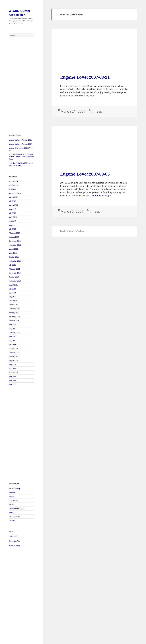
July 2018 (12, 201)
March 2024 (13, 181)
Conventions (13, 501)
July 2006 (12, 365)
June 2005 (12, 377)
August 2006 (13, 361)
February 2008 (14, 333)
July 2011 (12, 265)
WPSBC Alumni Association (19, 13)
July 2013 (12, 229)
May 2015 (12, 221)
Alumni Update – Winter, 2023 (20, 144)
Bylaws (11, 497)
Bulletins (12, 493)
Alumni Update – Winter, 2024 (20, 140)
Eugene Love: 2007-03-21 (85, 77)
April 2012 (13, 253)
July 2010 (12, 289)
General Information (17, 509)
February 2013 (14, 233)
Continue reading (102, 195)
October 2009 (14, 321)
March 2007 (13, 349)
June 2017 (12, 209)
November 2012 (15, 241)
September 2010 (15, 281)
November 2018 (15, 193)
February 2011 (14, 269)
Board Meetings (15, 489)
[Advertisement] (22, 86)
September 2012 (15, 245)
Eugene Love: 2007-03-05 (85, 174)
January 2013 (14, 237)
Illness (11, 513)
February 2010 (14, 309)
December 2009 (15, 317)
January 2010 (14, 313)
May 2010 (12, 297)
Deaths (11, 505)
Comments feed (14, 541)
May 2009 (12, 329)
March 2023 (13, 185)
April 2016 (13, 217)
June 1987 (12, 384)
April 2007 (13, 345)
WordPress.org (14, 546)
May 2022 (12, 189)
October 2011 (14, 257)
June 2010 (12, 293)
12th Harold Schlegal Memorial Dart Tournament (21, 164)
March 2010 (13, 305)
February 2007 (14, 353)
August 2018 (13, 197)
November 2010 (15, 273)
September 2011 (15, 261)
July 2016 (12, 213)
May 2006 (12, 369)
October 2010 (14, 277)
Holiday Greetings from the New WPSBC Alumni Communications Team (21, 157)
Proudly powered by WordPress (72, 231)
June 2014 (12, 225)
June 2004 (12, 381)
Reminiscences (14, 517)
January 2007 (14, 357)
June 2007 (12, 337)
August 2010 (13, 285)
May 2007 (12, 341)
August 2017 (13, 205)
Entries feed (13, 536)
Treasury (12, 521)
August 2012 (13, 249)
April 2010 (13, 301)
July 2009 (12, 325)
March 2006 (13, 373)
